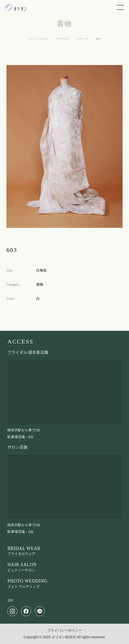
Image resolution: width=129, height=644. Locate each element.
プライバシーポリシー (64, 630)
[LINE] (40, 611)
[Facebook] (26, 611)
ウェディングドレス (38, 39)
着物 (98, 39)
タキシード (83, 39)
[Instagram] (12, 611)
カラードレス (63, 39)
